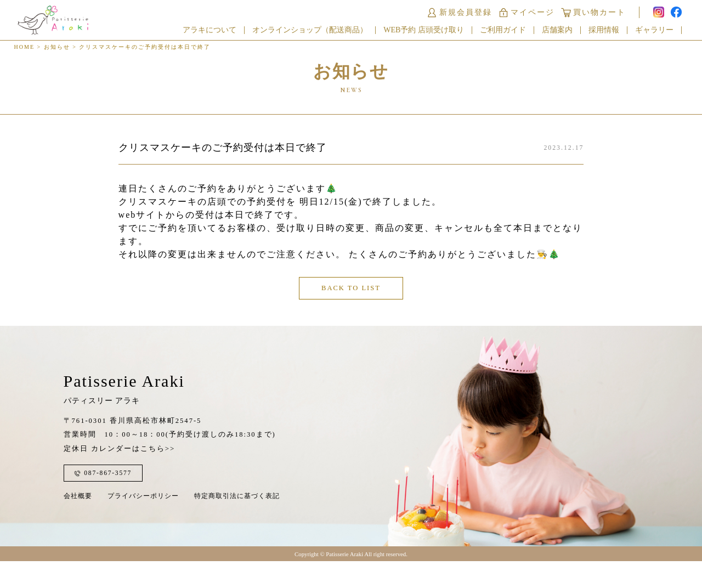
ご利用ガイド (509, 32)
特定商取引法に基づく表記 (237, 516)
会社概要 (78, 516)
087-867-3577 (107, 493)
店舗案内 (563, 32)
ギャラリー (660, 32)
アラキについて (216, 32)
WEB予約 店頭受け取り (430, 32)
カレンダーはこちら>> (133, 468)
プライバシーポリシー (143, 516)
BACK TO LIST (351, 300)
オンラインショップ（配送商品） (316, 32)
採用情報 (610, 32)
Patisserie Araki (124, 407)
